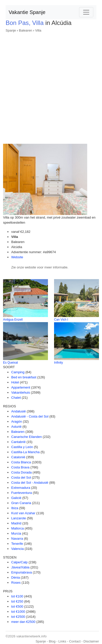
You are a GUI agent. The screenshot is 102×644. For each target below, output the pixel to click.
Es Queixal (10, 363)
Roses (16, 583)
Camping (18, 372)
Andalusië (18, 411)
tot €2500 (18, 617)
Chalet (16, 398)
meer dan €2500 (23, 622)
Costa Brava (20, 467)
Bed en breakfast (24, 377)
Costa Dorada (21, 472)
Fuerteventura (22, 493)
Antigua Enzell (13, 320)
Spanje (11, 30)
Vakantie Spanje (27, 12)
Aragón (17, 421)
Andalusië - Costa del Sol (30, 416)
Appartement (21, 387)
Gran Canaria (21, 503)
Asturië (16, 427)
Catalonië (18, 457)
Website (17, 257)
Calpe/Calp (19, 562)
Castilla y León (22, 447)
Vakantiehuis (21, 392)
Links (62, 641)
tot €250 (17, 601)
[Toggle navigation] (86, 12)
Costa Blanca (21, 462)
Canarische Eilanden (27, 437)
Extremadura (21, 488)
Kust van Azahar (23, 513)
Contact (75, 641)
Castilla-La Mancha (25, 452)
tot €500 (17, 606)
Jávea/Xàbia (20, 567)
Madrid (16, 523)
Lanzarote (19, 518)
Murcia (16, 533)
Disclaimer (91, 641)
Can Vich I (61, 320)
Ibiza (15, 508)
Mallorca (17, 528)
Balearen (25, 30)
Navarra (17, 539)
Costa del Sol (21, 477)
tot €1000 (18, 612)
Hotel (15, 382)
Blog (52, 641)
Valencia (17, 549)
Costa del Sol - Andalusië (30, 483)
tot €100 (17, 596)
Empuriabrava (22, 572)
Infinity (59, 363)
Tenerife (17, 544)
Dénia (16, 577)
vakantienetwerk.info (31, 636)
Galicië (16, 498)
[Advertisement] (51, 87)
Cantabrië (18, 442)
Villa (38, 30)
